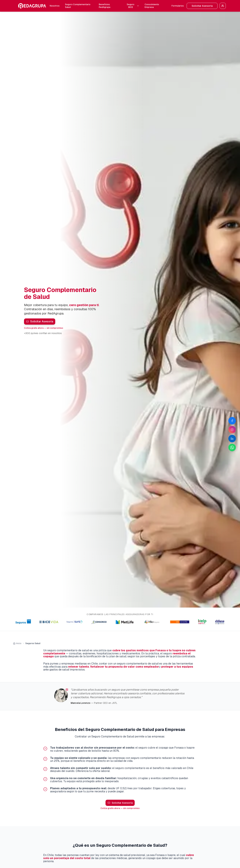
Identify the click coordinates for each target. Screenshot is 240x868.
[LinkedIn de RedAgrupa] (232, 439)
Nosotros (55, 6)
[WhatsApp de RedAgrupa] (232, 447)
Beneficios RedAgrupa (105, 6)
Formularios (178, 6)
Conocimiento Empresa (152, 6)
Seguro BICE (133, 6)
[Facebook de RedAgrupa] (232, 421)
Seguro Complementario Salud (78, 6)
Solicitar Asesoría (202, 6)
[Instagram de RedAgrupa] (232, 430)
